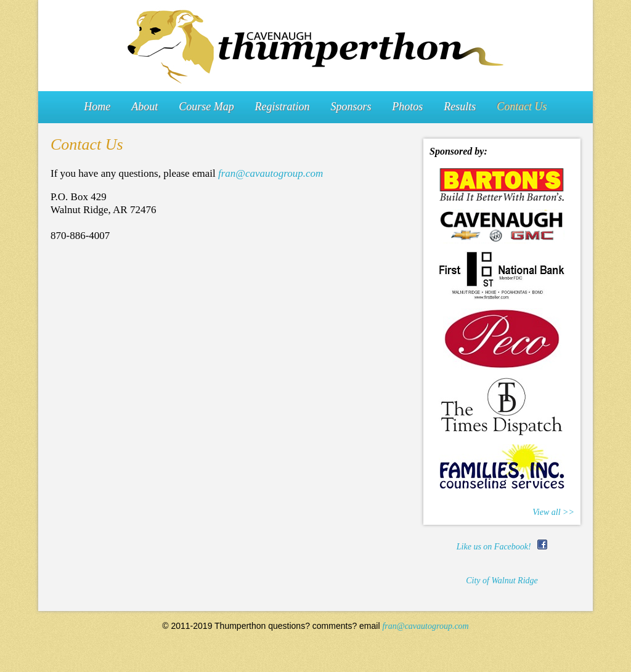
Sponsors (351, 107)
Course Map (206, 107)
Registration (283, 107)
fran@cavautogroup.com (271, 173)
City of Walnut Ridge (502, 581)
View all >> (553, 512)
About (145, 107)
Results (460, 107)
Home (97, 107)
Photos (407, 107)
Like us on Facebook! (502, 547)
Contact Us (522, 107)
